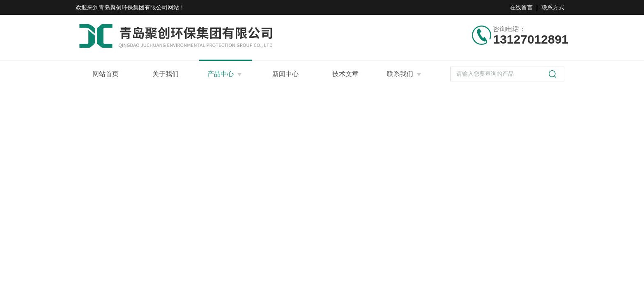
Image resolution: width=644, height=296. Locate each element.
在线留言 (521, 7)
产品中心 (221, 74)
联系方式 (553, 7)
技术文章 (345, 74)
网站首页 (106, 74)
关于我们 (166, 74)
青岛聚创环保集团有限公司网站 (139, 7)
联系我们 (400, 74)
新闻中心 (285, 74)
